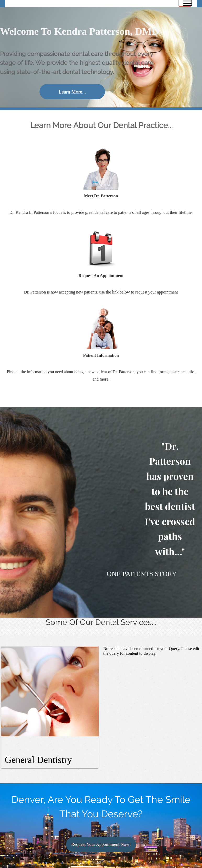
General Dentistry (38, 760)
